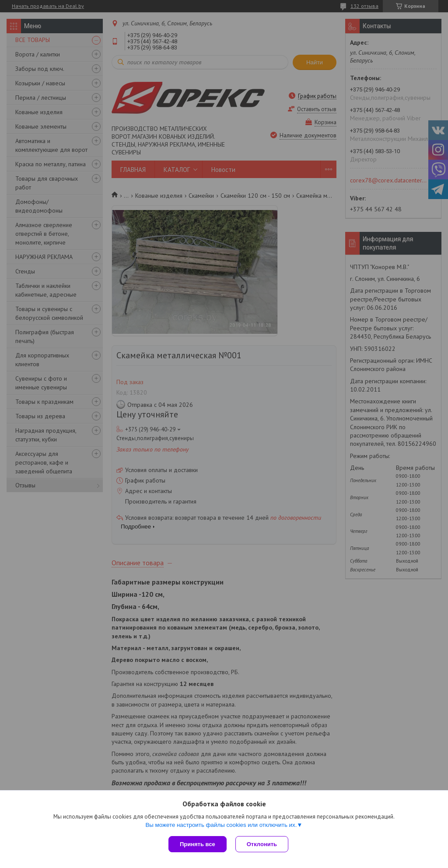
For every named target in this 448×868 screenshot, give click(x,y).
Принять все (198, 844)
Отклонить (262, 844)
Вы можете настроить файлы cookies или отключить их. (221, 825)
